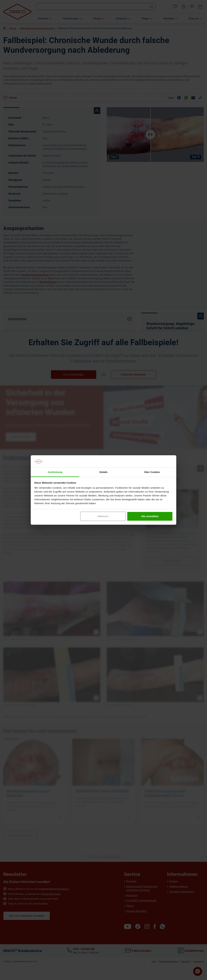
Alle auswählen (150, 516)
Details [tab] (103, 472)
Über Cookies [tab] (152, 472)
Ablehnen (103, 516)
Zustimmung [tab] (55, 472)
